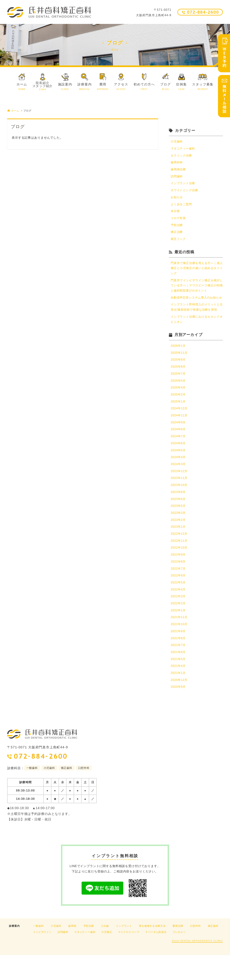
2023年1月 (179, 547)
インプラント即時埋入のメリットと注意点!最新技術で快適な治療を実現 (197, 319)
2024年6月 (179, 461)
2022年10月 (180, 569)
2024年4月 (179, 476)
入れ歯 (105, 951)
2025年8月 (179, 383)
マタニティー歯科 (184, 149)
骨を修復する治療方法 (152, 951)
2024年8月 (179, 447)
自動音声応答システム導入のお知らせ (197, 304)
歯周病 (72, 951)
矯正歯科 (213, 951)
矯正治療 (177, 234)
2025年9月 (179, 376)
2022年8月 (179, 583)
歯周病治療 (179, 170)
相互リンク (179, 242)
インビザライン (42, 957)
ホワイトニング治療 (185, 192)
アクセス (121, 87)
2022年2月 (179, 626)
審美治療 (178, 951)
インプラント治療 (184, 184)
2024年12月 (180, 426)
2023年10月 (180, 504)
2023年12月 (180, 490)
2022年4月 (179, 612)
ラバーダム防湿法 (156, 957)
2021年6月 (179, 676)
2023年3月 (179, 533)
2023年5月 (179, 526)
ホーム (22, 87)
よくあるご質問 (182, 206)
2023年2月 (179, 540)
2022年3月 (179, 619)
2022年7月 (179, 590)
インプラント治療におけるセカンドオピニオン (197, 335)
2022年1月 (179, 633)
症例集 (181, 87)
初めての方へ (144, 87)
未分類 (176, 213)
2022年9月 (179, 576)
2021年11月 (180, 640)
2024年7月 (179, 454)
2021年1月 (179, 697)
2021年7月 (179, 669)
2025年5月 (179, 397)
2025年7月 (179, 390)
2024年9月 (179, 440)
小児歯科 (177, 141)
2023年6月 (179, 519)
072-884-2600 (203, 12)
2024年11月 (180, 433)
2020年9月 (179, 712)
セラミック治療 (182, 156)
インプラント (124, 951)
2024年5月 (179, 469)
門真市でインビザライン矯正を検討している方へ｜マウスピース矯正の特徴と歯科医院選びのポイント (197, 289)
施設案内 (65, 87)
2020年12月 (180, 705)
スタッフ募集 (203, 87)
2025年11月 (180, 369)
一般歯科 (38, 951)
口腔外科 (195, 951)
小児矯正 (107, 957)
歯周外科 (177, 163)
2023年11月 (180, 497)
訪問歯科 (177, 177)
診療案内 (85, 87)
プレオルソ (179, 957)
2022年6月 (179, 597)
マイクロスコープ (129, 957)
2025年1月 (179, 419)
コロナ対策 (179, 220)
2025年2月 (179, 411)
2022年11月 (180, 562)
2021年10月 (180, 647)
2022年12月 (180, 554)
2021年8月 (179, 662)
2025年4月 (179, 404)
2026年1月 (179, 361)
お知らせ (177, 199)
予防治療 (177, 227)
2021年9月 (179, 655)
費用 (103, 87)
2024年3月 (179, 483)
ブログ (165, 87)
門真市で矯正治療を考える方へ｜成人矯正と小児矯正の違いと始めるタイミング (197, 271)
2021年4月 (179, 690)
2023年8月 (179, 512)
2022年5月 (179, 604)
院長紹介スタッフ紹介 (43, 86)
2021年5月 (179, 683)
